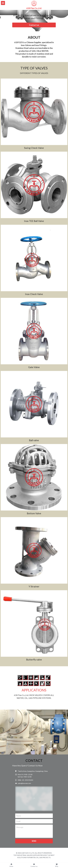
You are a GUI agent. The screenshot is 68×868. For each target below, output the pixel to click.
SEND (34, 842)
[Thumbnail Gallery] (34, 259)
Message (20, 828)
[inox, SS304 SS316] (34, 624)
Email (18, 822)
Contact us (34, 25)
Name (19, 817)
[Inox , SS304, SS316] (34, 186)
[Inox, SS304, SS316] (34, 113)
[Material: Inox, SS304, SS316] (34, 332)
